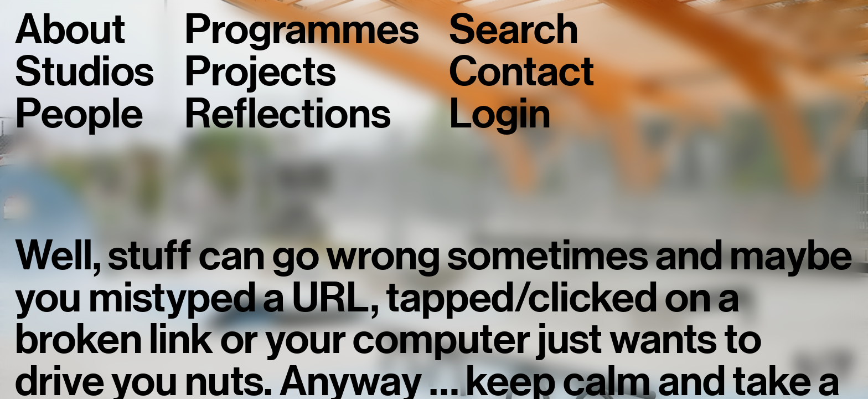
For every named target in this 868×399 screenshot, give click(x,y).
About (70, 30)
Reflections (287, 114)
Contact (521, 72)
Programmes (301, 30)
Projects (260, 72)
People (79, 114)
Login (500, 114)
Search (513, 30)
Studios (84, 72)
